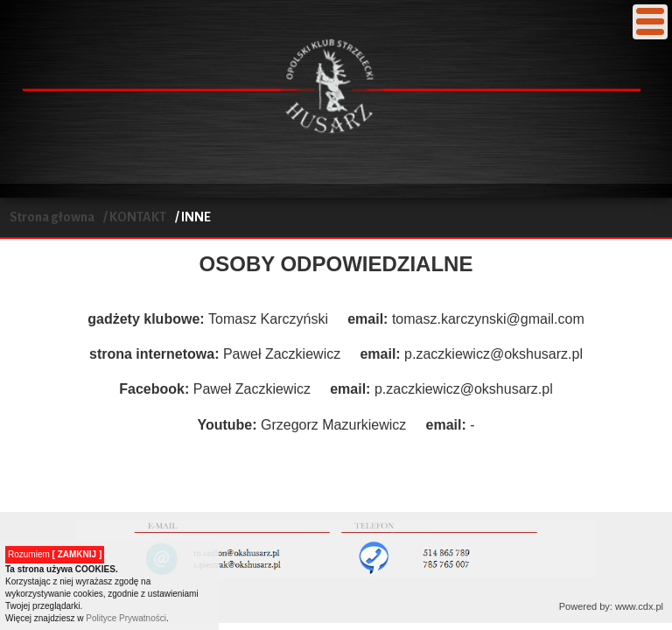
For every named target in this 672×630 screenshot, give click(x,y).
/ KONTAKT (135, 217)
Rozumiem (55, 554)
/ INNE (193, 217)
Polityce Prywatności (126, 618)
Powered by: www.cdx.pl (611, 606)
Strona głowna (52, 217)
